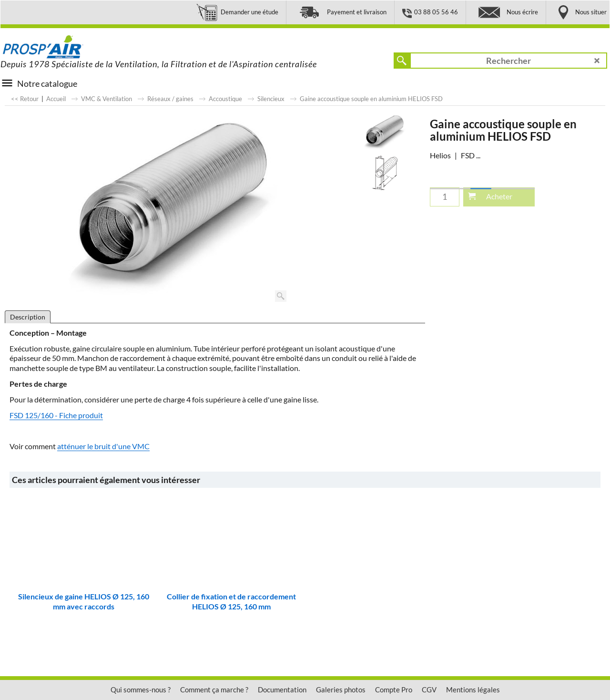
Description (28, 317)
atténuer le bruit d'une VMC (103, 446)
